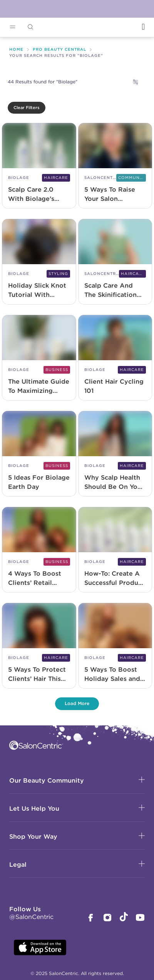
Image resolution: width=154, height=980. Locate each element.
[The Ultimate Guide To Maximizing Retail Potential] (39, 358)
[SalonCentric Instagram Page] (107, 918)
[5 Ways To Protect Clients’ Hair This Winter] (39, 646)
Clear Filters (27, 108)
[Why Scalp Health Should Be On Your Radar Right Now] (115, 454)
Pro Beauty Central (59, 49)
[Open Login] (143, 27)
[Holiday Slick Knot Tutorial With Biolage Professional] (39, 262)
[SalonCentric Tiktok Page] (124, 918)
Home (16, 49)
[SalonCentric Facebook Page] (90, 918)
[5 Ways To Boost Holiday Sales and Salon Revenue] (115, 646)
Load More (77, 703)
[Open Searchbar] (30, 27)
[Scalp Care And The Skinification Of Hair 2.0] (115, 262)
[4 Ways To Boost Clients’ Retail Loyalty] (39, 550)
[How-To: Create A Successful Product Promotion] (115, 550)
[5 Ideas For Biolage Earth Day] (39, 454)
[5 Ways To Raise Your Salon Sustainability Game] (115, 166)
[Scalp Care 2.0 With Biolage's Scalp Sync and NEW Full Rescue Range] (39, 166)
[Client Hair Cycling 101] (115, 358)
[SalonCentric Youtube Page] (140, 918)
